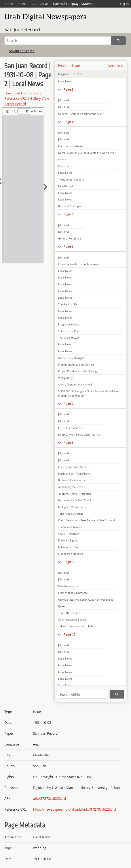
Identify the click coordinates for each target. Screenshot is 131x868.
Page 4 (69, 122)
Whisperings (66, 378)
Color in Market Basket (72, 620)
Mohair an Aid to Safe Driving (76, 365)
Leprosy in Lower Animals (74, 467)
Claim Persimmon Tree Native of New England (86, 520)
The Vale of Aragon (70, 527)
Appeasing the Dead (71, 487)
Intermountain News (71, 146)
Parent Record (15, 104)
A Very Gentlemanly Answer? (76, 384)
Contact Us (41, 4)
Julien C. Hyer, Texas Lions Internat (79, 435)
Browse (23, 4)
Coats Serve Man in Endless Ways (79, 264)
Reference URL (15, 98)
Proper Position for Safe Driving (77, 371)
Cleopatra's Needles (71, 554)
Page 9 (69, 562)
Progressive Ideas (69, 324)
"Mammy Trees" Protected (74, 494)
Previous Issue (69, 66)
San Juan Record (22, 29)
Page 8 (69, 443)
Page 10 (69, 634)
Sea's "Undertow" (69, 534)
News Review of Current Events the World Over (87, 153)
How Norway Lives (69, 586)
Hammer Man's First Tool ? (75, 500)
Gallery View (40, 98)
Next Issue (116, 66)
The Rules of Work (69, 338)
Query (62, 606)
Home (9, 4)
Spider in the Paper (70, 331)
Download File (15, 93)
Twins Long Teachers (71, 180)
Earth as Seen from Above (74, 474)
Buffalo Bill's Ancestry (71, 480)
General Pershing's (70, 238)
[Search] (58, 41)
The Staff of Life (68, 304)
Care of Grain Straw (70, 428)
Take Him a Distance (71, 514)
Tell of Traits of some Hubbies (76, 626)
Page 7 (69, 404)
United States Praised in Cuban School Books (86, 600)
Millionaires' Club (69, 547)
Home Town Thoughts (72, 358)
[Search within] (82, 694)
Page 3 (69, 89)
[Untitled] (64, 107)
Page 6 (69, 246)
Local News (65, 81)
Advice (62, 159)
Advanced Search (22, 51)
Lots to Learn (66, 166)
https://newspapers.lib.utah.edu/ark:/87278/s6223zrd (74, 809)
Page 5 (69, 214)
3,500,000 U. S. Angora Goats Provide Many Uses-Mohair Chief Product (89, 393)
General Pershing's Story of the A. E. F (81, 114)
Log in (124, 4)
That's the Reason (69, 613)
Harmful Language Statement (75, 4)
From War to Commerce (73, 593)
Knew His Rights (68, 540)
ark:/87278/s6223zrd (49, 798)
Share (34, 93)
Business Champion (70, 206)
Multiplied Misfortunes (72, 507)
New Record (65, 186)
